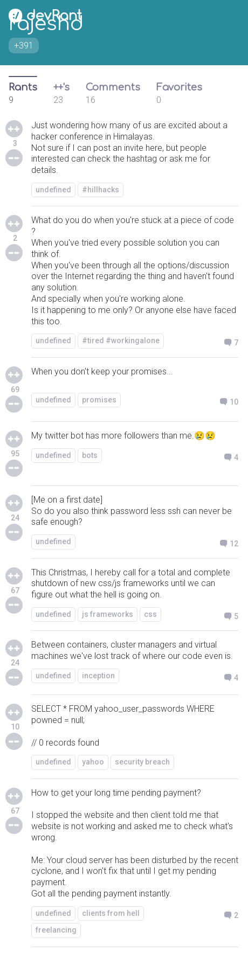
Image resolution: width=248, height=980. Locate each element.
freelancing (56, 930)
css (150, 614)
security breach (142, 762)
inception (98, 676)
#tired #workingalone (121, 340)
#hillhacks (101, 190)
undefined (53, 190)
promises (99, 400)
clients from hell (111, 913)
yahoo (93, 762)
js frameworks (108, 614)
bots (90, 455)
